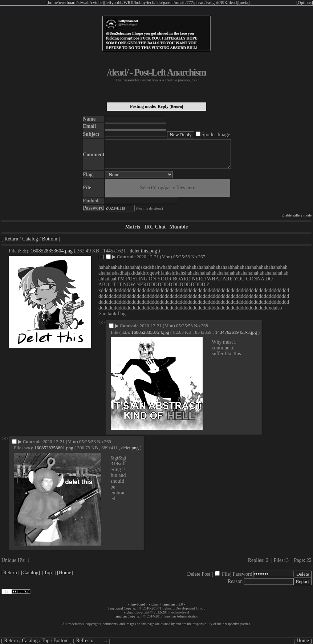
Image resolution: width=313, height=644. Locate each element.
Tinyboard (137, 604)
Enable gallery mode (296, 215)
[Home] (65, 573)
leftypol (112, 3)
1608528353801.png (54, 448)
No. (194, 257)
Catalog (30, 239)
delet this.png (143, 251)
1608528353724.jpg (150, 332)
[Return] (176, 107)
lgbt (215, 3)
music (180, 3)
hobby (141, 3)
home (53, 3)
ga (165, 3)
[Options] (305, 3)
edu (158, 3)
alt (88, 3)
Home (303, 641)
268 (204, 326)
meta (244, 3)
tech (151, 3)
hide (23, 251)
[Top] (48, 573)
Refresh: (92, 641)
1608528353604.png (52, 251)
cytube (97, 3)
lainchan (168, 604)
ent (171, 3)
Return (11, 239)
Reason (235, 581)
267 (202, 257)
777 (190, 3)
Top (46, 641)
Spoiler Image (216, 135)
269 (107, 442)
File (226, 574)
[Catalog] (30, 573)
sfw (81, 3)
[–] (101, 257)
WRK (129, 3)
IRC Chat (155, 227)
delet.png (130, 448)
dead (233, 3)
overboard (68, 3)
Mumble (179, 227)
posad (199, 3)
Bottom (50, 239)
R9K (223, 3)
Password (243, 574)
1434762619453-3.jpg (236, 332)
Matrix (133, 227)
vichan (154, 604)
